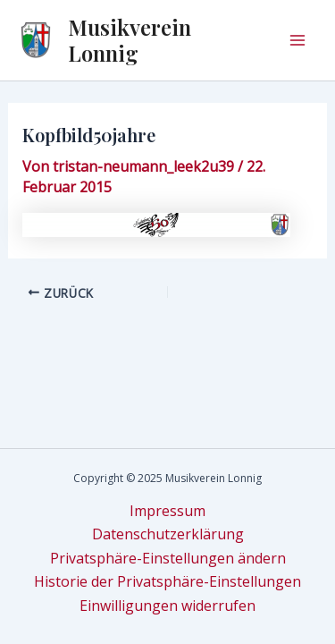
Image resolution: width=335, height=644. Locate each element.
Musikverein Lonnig (130, 40)
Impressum (167, 511)
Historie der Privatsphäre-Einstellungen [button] (167, 581)
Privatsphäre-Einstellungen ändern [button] (168, 558)
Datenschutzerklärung (168, 534)
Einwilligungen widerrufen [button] (167, 606)
